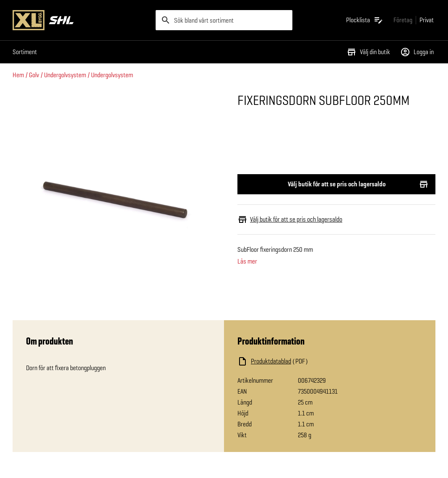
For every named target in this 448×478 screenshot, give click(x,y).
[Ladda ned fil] (321, 361)
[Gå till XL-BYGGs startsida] (81, 20)
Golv (34, 75)
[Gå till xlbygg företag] (403, 20)
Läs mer (247, 261)
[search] (224, 20)
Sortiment (25, 52)
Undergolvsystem (65, 75)
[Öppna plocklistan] (365, 20)
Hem (18, 75)
